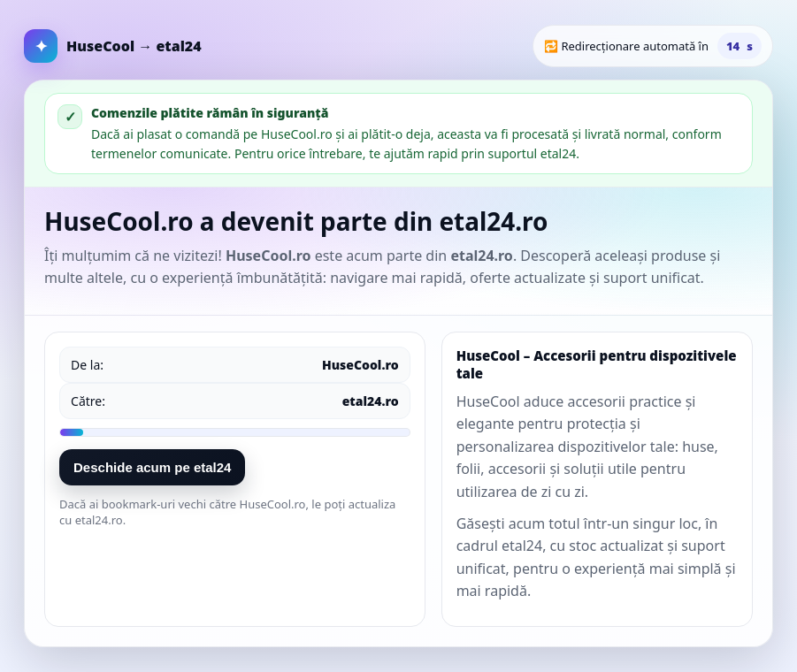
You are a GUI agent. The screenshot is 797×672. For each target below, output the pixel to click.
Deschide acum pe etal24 (152, 467)
